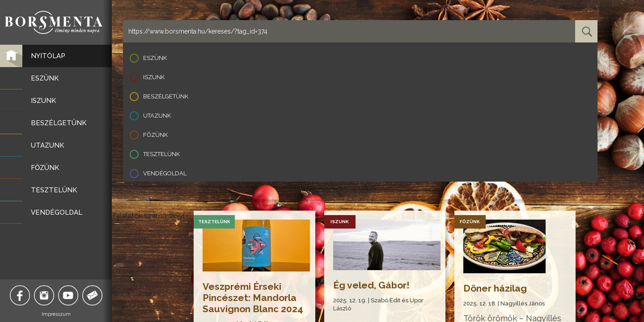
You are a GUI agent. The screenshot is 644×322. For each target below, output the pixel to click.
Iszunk (154, 77)
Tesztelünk (161, 154)
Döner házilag (495, 288)
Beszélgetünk (166, 96)
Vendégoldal (165, 173)
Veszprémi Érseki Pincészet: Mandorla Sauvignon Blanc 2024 (253, 298)
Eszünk (155, 58)
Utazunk (157, 116)
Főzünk (155, 135)
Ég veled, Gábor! (371, 285)
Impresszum (56, 314)
